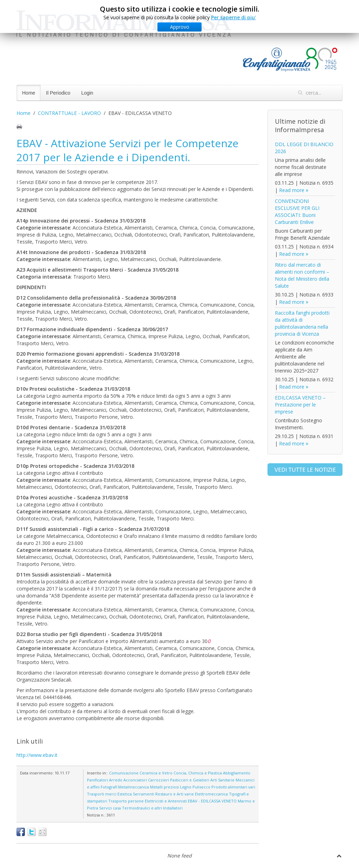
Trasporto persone (126, 801)
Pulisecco (201, 787)
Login (87, 93)
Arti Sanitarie (222, 780)
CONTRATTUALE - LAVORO (69, 113)
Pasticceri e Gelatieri (190, 780)
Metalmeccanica (134, 787)
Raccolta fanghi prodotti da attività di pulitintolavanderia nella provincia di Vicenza (302, 323)
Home (29, 93)
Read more (292, 190)
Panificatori (97, 780)
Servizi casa (110, 808)
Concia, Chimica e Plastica (198, 773)
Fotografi (109, 787)
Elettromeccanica (211, 794)
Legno (186, 787)
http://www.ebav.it (37, 755)
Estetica (125, 794)
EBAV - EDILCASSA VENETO (212, 801)
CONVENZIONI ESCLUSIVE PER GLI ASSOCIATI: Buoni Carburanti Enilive (297, 211)
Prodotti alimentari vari (233, 787)
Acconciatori (135, 780)
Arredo (116, 780)
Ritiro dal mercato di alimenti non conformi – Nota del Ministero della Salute (302, 275)
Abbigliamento (237, 773)
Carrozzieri (158, 780)
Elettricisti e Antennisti (166, 801)
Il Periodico (58, 93)
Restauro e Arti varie (175, 794)
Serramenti (144, 794)
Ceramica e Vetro (156, 773)
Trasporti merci (102, 794)
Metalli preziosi (164, 787)
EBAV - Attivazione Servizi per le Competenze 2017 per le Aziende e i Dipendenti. (127, 150)
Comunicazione (124, 773)
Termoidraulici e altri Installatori (152, 808)
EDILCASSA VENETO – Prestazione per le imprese (300, 405)
